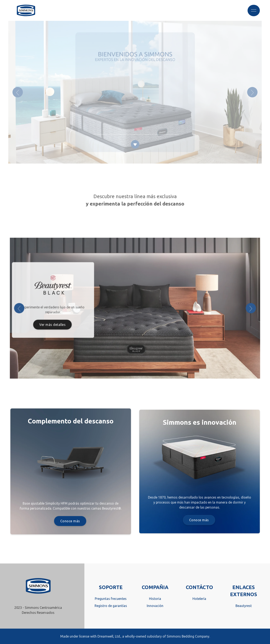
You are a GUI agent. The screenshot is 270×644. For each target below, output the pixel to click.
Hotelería (199, 599)
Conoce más (70, 521)
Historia (155, 599)
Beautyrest (244, 606)
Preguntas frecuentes (111, 599)
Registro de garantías (111, 606)
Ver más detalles (56, 324)
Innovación (155, 606)
